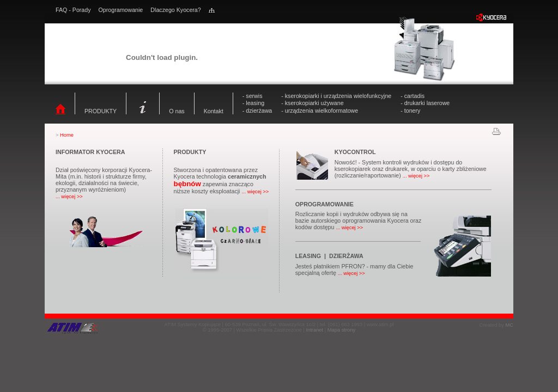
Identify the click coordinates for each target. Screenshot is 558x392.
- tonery (410, 111)
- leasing (253, 103)
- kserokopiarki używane (312, 103)
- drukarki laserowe (425, 103)
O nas (177, 111)
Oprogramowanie (121, 10)
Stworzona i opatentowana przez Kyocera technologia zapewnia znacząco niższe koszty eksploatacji (221, 180)
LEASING (308, 256)
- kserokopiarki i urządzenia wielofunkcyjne (336, 96)
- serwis (253, 96)
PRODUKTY (101, 111)
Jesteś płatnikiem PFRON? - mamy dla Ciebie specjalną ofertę (354, 269)
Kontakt (214, 111)
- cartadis (413, 96)
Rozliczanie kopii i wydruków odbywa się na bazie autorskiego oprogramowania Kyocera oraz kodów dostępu (359, 220)
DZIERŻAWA (346, 256)
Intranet (314, 330)
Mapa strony (341, 330)
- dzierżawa (257, 111)
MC (509, 325)
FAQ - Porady (73, 10)
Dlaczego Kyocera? (175, 10)
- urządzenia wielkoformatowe (320, 111)
